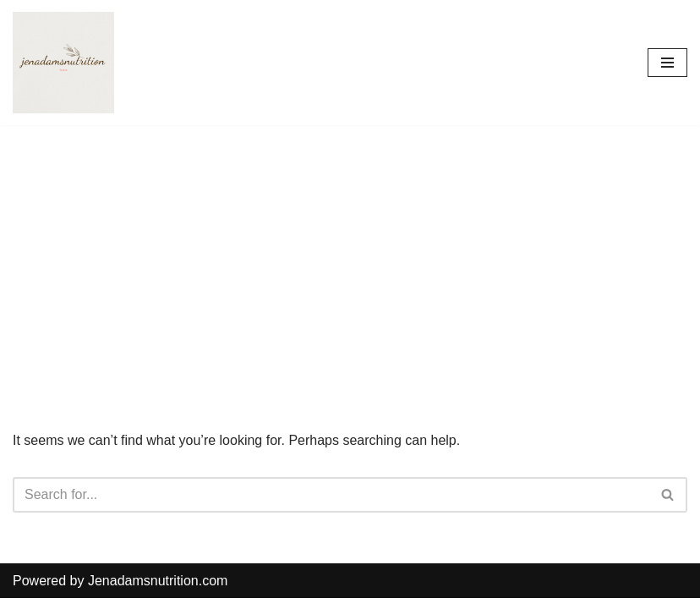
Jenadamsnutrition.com (158, 581)
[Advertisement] (350, 252)
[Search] (331, 495)
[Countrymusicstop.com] (63, 63)
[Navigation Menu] (667, 63)
